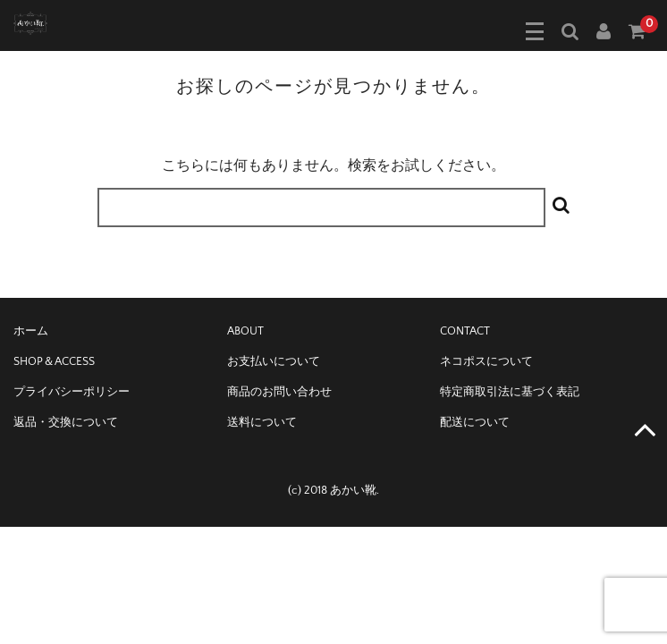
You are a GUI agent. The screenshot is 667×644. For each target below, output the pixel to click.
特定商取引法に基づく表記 (510, 392)
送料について (262, 422)
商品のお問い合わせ (279, 392)
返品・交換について (66, 422)
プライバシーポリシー (72, 392)
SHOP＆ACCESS (54, 361)
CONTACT (465, 331)
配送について (475, 422)
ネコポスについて (486, 361)
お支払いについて (274, 361)
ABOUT (245, 331)
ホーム (31, 331)
